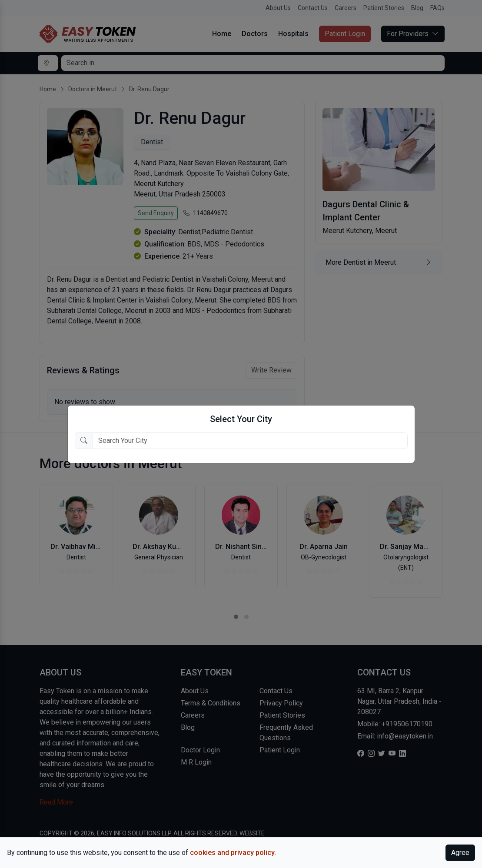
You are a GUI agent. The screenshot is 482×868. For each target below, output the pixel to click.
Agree (460, 853)
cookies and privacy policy (232, 853)
